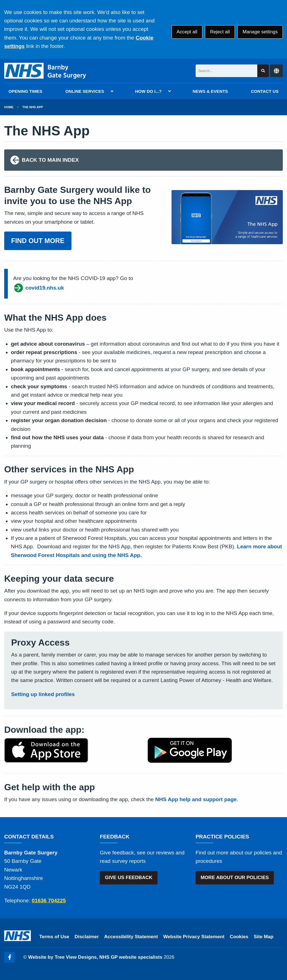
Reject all (220, 32)
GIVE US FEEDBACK (129, 878)
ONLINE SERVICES (85, 91)
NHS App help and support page (196, 799)
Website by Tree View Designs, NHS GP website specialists (95, 957)
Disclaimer (87, 937)
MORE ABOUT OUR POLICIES (235, 878)
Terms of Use (54, 937)
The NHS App (33, 107)
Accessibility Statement (131, 937)
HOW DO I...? (148, 91)
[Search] (227, 71)
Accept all (187, 32)
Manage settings (260, 32)
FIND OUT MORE (38, 241)
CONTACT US (265, 91)
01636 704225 (49, 901)
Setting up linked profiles (43, 694)
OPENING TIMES (25, 91)
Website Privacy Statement (194, 937)
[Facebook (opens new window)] (10, 957)
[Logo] (45, 71)
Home (9, 107)
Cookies (239, 937)
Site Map (263, 937)
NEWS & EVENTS (210, 91)
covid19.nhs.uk (39, 288)
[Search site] (263, 71)
